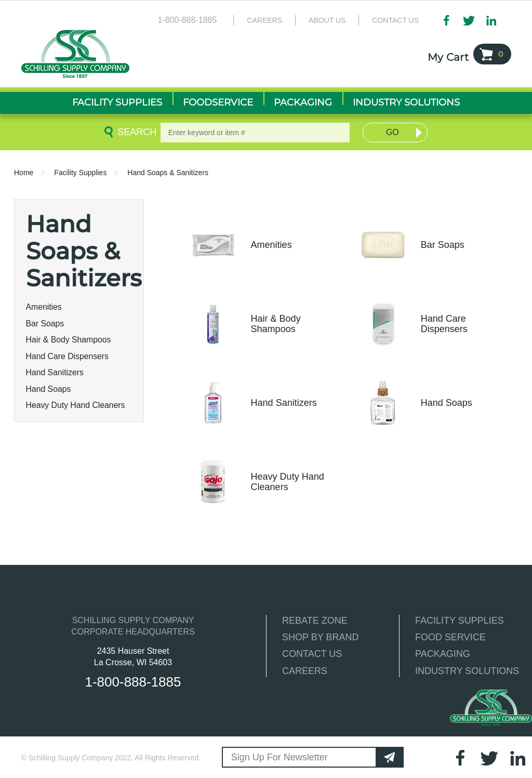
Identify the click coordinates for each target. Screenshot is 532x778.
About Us (327, 20)
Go (393, 132)
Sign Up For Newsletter (280, 757)
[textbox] (255, 133)
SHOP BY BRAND (320, 637)
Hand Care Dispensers (67, 356)
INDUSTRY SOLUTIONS (467, 671)
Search (135, 132)
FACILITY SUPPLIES (460, 621)
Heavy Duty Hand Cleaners (76, 405)
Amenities (44, 307)
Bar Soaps (45, 324)
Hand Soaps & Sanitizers (168, 173)
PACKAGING (443, 654)
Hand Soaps (49, 389)
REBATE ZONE (315, 621)
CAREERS (305, 671)
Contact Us (395, 20)
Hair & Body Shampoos (69, 340)
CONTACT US (312, 654)
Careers (264, 20)
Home (24, 173)
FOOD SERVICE (450, 637)
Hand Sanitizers (55, 372)
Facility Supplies (80, 173)
